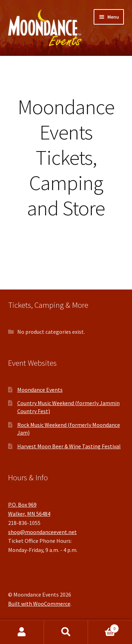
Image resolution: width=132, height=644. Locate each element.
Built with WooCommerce (39, 604)
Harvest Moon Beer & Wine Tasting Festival (69, 446)
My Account (22, 632)
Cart (103, 627)
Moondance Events (40, 390)
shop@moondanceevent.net (42, 532)
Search (66, 632)
